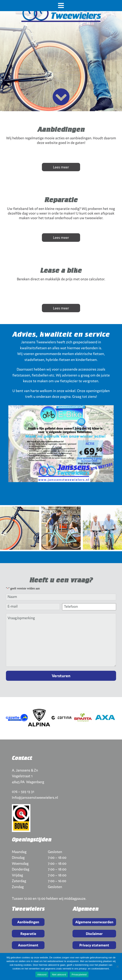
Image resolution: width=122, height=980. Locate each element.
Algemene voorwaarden (94, 922)
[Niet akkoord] (117, 966)
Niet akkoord (59, 975)
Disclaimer (94, 934)
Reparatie (28, 934)
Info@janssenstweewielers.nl (35, 797)
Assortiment (28, 945)
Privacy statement (94, 945)
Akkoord (42, 975)
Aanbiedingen (28, 922)
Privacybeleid (79, 975)
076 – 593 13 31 (23, 791)
